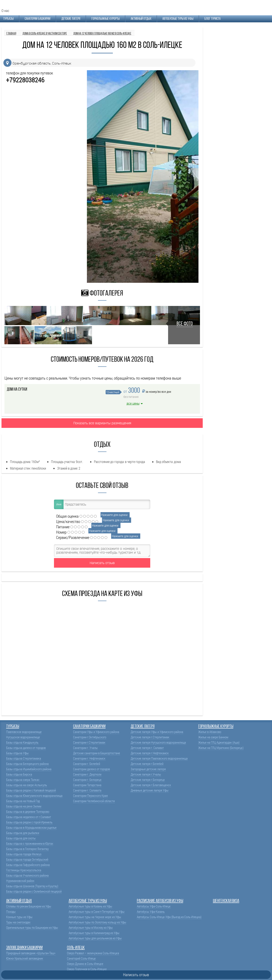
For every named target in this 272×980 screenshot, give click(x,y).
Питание (63, 527)
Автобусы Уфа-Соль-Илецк (154, 906)
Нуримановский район (20, 881)
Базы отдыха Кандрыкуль (22, 742)
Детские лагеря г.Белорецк (148, 780)
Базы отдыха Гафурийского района (28, 865)
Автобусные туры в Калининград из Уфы (94, 933)
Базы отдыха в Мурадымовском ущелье (31, 828)
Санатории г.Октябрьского (90, 737)
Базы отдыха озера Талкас (23, 780)
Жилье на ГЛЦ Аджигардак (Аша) (219, 742)
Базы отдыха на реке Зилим (24, 806)
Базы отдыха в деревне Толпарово (28, 812)
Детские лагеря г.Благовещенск (151, 785)
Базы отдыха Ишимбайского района (29, 769)
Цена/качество (68, 521)
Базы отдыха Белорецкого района (27, 764)
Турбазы (8, 19)
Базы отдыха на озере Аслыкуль (27, 785)
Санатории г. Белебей (87, 764)
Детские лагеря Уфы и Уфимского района (157, 732)
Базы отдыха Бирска (19, 774)
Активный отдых (141, 19)
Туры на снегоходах (18, 922)
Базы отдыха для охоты (21, 838)
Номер (61, 532)
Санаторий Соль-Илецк (81, 958)
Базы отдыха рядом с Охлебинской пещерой (34, 891)
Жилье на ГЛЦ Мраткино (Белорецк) (221, 748)
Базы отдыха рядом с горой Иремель (29, 822)
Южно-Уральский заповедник (25, 958)
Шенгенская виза (226, 901)
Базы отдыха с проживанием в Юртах (30, 844)
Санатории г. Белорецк (87, 780)
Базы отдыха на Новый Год (23, 801)
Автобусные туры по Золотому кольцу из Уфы (97, 922)
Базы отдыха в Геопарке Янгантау (27, 849)
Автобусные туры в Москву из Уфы (91, 928)
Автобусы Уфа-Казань (151, 912)
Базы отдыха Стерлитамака (24, 758)
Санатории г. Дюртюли (87, 774)
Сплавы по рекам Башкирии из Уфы (29, 906)
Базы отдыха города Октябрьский (27, 859)
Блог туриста (212, 19)
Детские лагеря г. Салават (147, 748)
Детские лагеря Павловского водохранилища (159, 758)
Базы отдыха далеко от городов (26, 748)
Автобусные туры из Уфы (178, 19)
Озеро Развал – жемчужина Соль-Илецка (93, 953)
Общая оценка (67, 516)
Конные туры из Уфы (19, 917)
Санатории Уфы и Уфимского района (96, 732)
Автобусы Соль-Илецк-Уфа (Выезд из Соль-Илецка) (169, 917)
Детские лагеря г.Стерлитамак (150, 737)
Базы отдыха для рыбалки (23, 833)
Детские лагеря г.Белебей (147, 764)
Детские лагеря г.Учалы (146, 774)
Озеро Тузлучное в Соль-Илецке (87, 969)
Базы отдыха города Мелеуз (24, 854)
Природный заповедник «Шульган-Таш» (31, 953)
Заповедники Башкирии (24, 948)
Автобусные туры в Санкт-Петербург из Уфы (97, 912)
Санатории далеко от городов (91, 769)
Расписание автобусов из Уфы (160, 901)
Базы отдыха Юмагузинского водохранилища (34, 796)
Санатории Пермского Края (90, 796)
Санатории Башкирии (38, 19)
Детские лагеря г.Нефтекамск (150, 753)
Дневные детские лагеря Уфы (150, 790)
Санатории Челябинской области (94, 801)
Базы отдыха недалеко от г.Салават (29, 817)
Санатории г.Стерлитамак (89, 742)
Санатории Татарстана (87, 785)
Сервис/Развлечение (73, 537)
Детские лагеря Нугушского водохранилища (158, 742)
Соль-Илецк (76, 948)
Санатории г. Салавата (87, 790)
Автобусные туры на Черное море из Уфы (95, 917)
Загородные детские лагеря (148, 769)
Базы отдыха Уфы (17, 753)
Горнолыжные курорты (106, 19)
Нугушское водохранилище (23, 737)
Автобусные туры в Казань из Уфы (90, 906)
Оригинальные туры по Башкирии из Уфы (32, 928)
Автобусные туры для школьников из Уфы (95, 938)
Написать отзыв (102, 563)
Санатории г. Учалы (85, 748)
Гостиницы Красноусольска (24, 870)
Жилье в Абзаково (210, 732)
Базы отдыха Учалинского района (27, 875)
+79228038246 (25, 80)
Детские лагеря (71, 19)
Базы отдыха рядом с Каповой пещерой (31, 790)
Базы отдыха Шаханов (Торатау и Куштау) (32, 886)
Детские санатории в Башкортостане (97, 753)
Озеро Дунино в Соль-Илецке (85, 964)
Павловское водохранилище (24, 732)
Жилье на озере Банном (213, 737)
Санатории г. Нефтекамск (89, 758)
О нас (5, 11)
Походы (11, 912)
